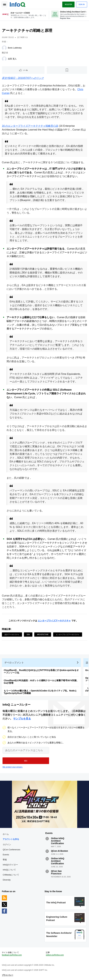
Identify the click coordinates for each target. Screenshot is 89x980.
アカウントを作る (11, 839)
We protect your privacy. (13, 767)
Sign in (82, 4)
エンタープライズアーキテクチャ (54, 621)
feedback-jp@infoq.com (12, 955)
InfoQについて (9, 870)
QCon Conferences (11, 850)
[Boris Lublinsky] (4, 48)
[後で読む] (67, 70)
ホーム (6, 834)
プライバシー (8, 975)
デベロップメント (14, 663)
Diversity (7, 880)
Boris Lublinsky (15, 48)
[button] (26, 761)
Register (68, 4)
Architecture (43, 634)
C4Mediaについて (11, 875)
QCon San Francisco (56, 872)
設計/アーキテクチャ (12, 634)
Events (6, 855)
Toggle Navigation (4, 4)
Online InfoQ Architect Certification (58, 841)
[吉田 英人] (4, 59)
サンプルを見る (22, 719)
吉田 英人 (12, 59)
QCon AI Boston (59, 851)
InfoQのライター (10, 865)
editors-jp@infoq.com (55, 955)
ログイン (7, 844)
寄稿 (5, 860)
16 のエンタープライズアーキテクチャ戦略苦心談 (30, 126)
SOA (28, 634)
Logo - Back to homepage (18, 4)
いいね (25, 70)
